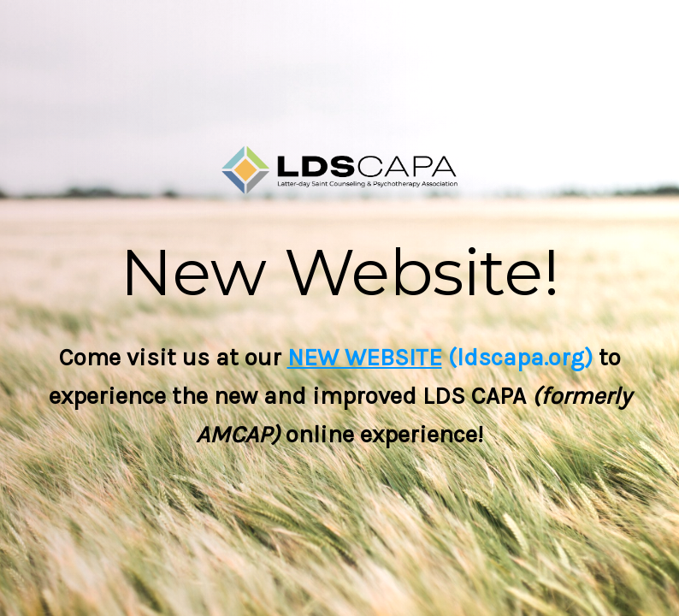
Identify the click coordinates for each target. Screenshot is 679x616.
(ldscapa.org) (517, 357)
